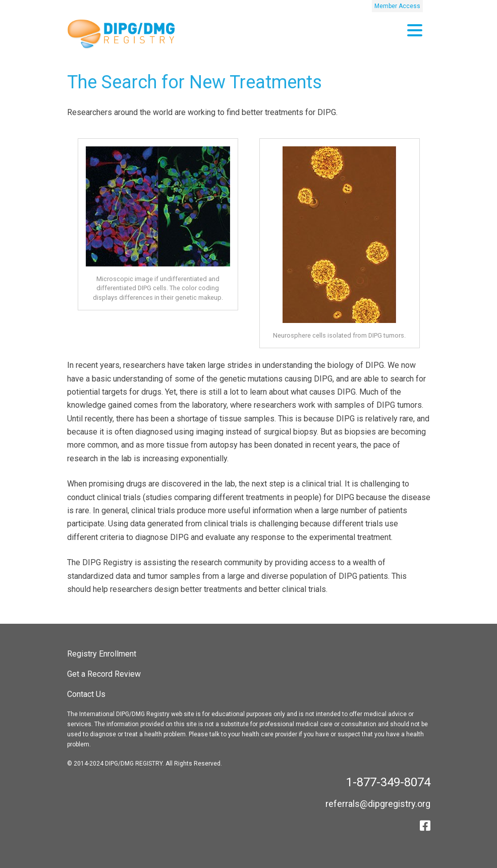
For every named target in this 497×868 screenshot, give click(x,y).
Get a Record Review (104, 674)
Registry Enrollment (102, 654)
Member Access (397, 6)
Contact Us (86, 694)
